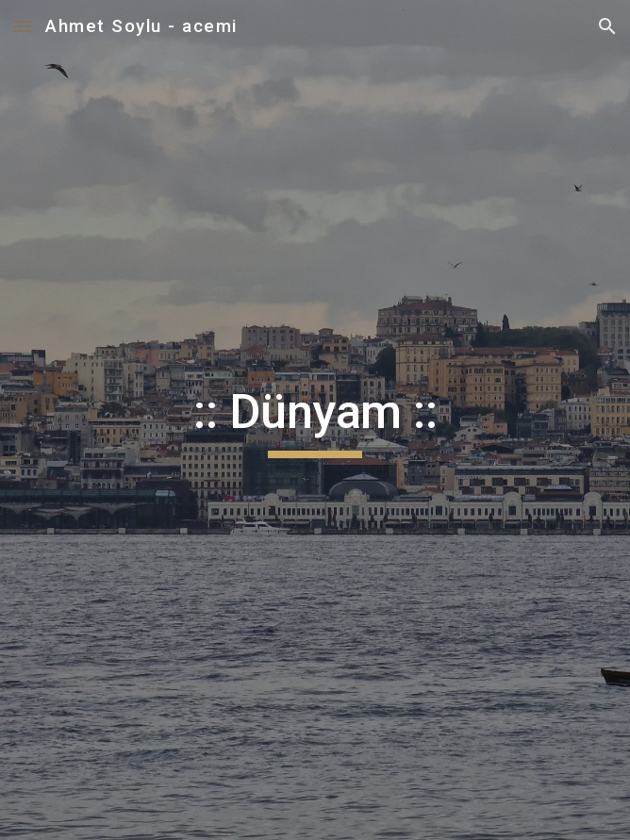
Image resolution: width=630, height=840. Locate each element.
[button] (23, 26)
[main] (315, 420)
